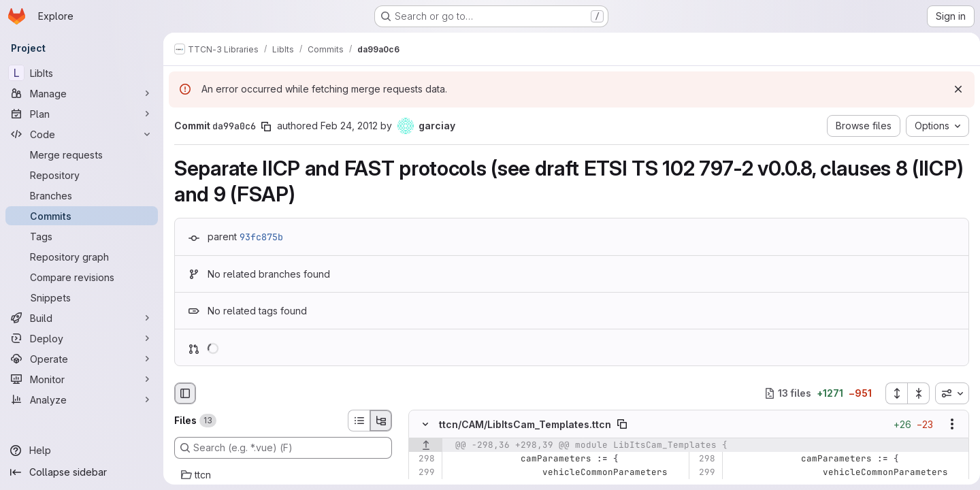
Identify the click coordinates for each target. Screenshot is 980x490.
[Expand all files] (891, 393)
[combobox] (947, 393)
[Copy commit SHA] (266, 127)
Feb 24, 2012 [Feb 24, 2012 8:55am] (349, 126)
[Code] (82, 134)
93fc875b (261, 237)
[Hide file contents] (425, 424)
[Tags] (82, 236)
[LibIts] (82, 73)
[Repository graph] (82, 257)
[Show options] (947, 424)
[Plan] (82, 114)
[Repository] (82, 175)
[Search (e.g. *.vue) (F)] (283, 448)
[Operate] (82, 359)
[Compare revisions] (82, 277)
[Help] (82, 451)
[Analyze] (82, 399)
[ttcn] (283, 475)
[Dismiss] (953, 89)
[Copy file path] (622, 424)
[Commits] (82, 216)
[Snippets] (82, 297)
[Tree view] (381, 421)
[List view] (359, 421)
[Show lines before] (426, 445)
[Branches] (82, 195)
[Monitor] (82, 379)
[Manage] (82, 93)
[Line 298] (424, 459)
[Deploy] (82, 338)
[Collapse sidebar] (82, 472)
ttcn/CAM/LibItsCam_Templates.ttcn (525, 424)
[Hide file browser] (185, 393)
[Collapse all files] (913, 393)
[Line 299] (424, 472)
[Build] (82, 318)
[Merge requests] (82, 154)
